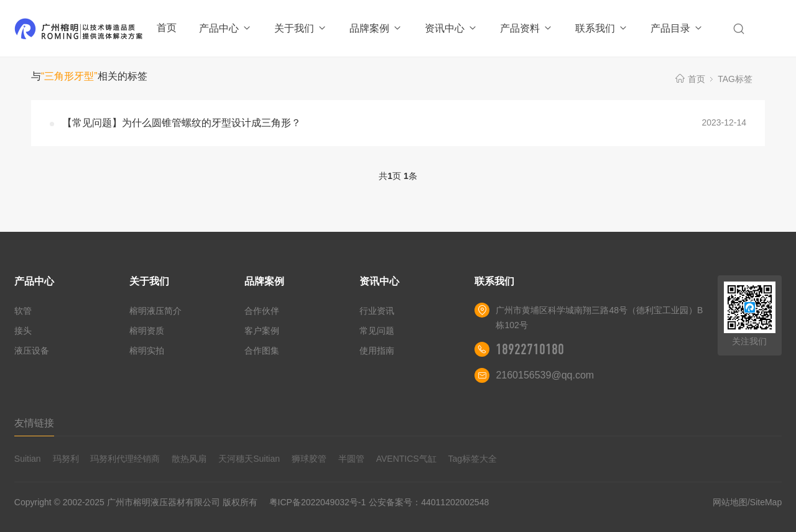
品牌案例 (376, 28)
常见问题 (377, 331)
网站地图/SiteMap (747, 502)
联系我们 (602, 28)
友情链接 (34, 423)
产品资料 (526, 28)
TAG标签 (735, 79)
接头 (23, 331)
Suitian (28, 459)
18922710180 (530, 349)
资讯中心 (451, 28)
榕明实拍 (147, 351)
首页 (167, 28)
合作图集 (262, 351)
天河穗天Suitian (249, 459)
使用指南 (377, 351)
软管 (23, 311)
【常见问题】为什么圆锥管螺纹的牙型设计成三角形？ (182, 123)
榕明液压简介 (155, 311)
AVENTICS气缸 (406, 459)
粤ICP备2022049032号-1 (318, 502)
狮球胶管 (309, 459)
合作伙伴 (262, 311)
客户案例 (262, 331)
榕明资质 (147, 331)
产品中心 (225, 28)
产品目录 (677, 28)
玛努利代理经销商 (125, 459)
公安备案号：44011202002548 (429, 502)
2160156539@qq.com (545, 375)
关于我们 (301, 28)
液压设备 (32, 351)
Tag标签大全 (473, 459)
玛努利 (66, 459)
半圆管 (351, 459)
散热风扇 (189, 459)
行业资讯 (377, 311)
